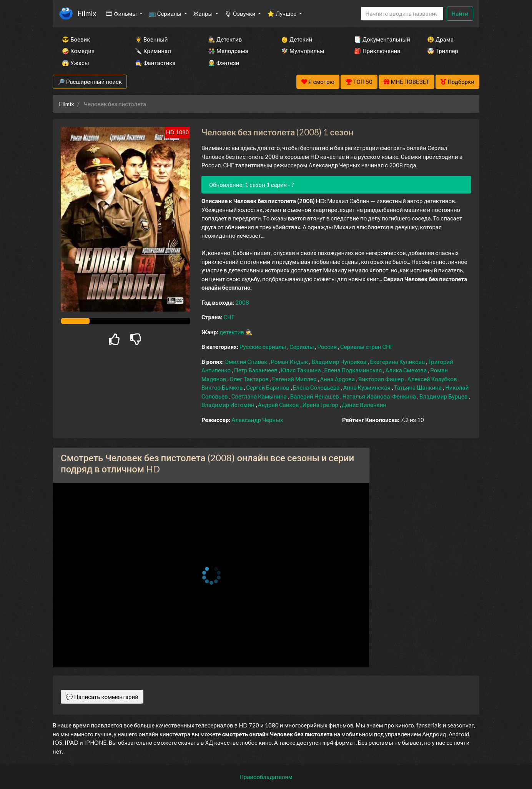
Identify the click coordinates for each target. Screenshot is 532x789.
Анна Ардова (338, 379)
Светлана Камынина (260, 396)
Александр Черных (257, 420)
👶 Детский (297, 39)
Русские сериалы (263, 347)
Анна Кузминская (367, 387)
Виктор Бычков (223, 387)
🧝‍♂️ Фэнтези (224, 63)
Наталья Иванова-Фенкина (380, 396)
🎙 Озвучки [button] (240, 13)
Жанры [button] (204, 13)
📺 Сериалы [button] (166, 13)
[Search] (402, 14)
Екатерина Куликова (398, 362)
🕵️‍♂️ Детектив (225, 39)
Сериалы (302, 347)
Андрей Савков (279, 405)
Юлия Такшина (302, 370)
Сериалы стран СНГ (367, 347)
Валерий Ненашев (315, 396)
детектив (232, 332)
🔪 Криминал (153, 51)
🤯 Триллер (443, 51)
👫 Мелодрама (228, 51)
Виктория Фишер (382, 379)
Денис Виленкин (364, 405)
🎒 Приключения (377, 51)
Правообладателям (266, 777)
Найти (460, 13)
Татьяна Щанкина (418, 387)
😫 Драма (440, 39)
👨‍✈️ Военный (151, 39)
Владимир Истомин (229, 405)
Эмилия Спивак (247, 362)
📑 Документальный (380, 39)
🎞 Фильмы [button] (122, 13)
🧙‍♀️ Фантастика (155, 63)
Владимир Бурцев (444, 396)
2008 (242, 302)
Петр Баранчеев (256, 370)
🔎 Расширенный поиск (90, 82)
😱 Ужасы (76, 63)
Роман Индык (290, 362)
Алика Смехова (406, 370)
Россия (328, 347)
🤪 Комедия (78, 51)
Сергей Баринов (268, 387)
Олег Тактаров (249, 379)
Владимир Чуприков (339, 362)
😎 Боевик (76, 39)
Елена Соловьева (317, 387)
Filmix (87, 13)
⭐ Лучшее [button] (282, 13)
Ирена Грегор (321, 405)
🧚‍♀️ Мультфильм (303, 51)
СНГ (229, 317)
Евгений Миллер (295, 379)
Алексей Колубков (433, 379)
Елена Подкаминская (354, 370)
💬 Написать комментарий (102, 697)
